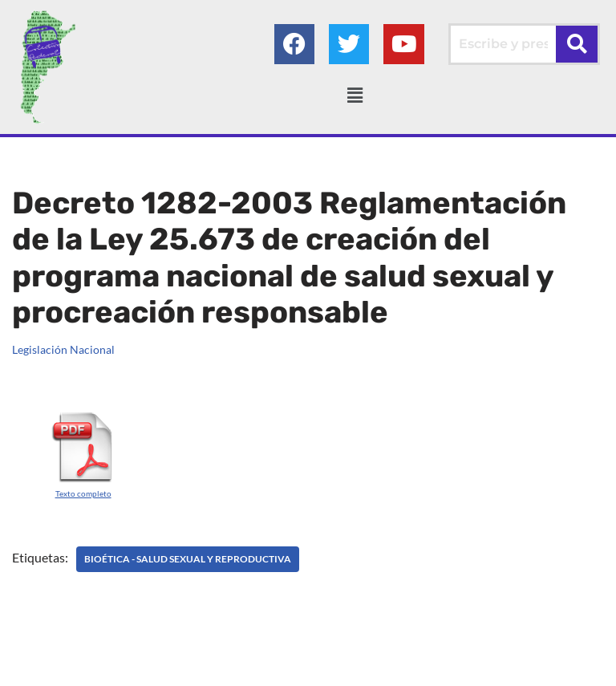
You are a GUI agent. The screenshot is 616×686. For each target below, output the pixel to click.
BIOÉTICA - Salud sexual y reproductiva (188, 559)
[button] (355, 95)
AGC (475, 669)
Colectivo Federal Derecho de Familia (239, 669)
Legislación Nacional (63, 349)
